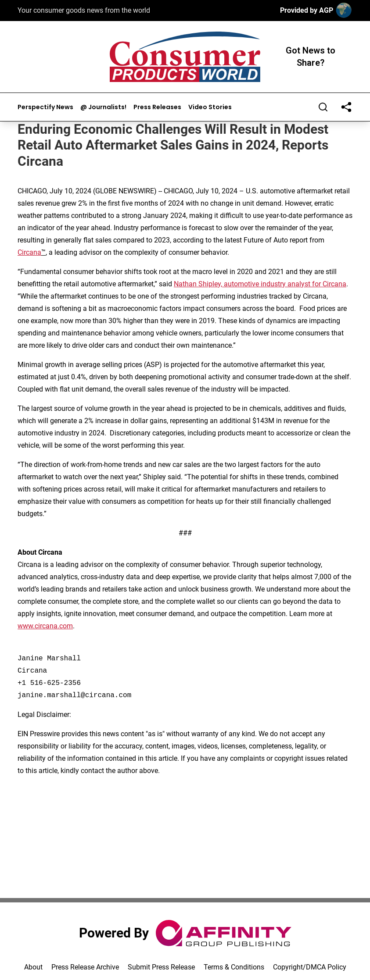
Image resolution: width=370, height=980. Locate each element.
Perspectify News (45, 107)
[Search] (323, 107)
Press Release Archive (85, 967)
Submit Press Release (161, 967)
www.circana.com (45, 626)
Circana (29, 252)
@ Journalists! (103, 107)
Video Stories (210, 107)
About (33, 967)
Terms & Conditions (234, 967)
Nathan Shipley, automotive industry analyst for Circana (260, 284)
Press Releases (157, 107)
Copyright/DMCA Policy (310, 967)
